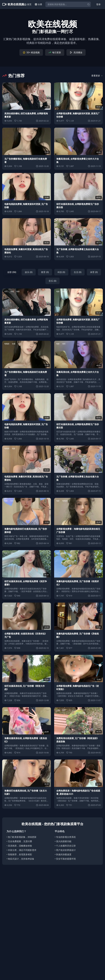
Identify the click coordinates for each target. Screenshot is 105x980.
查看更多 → (97, 76)
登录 (98, 4)
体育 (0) (94, 272)
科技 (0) (61, 272)
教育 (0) (45, 272)
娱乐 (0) (29, 272)
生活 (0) (78, 272)
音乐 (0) (52, 281)
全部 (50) (12, 272)
